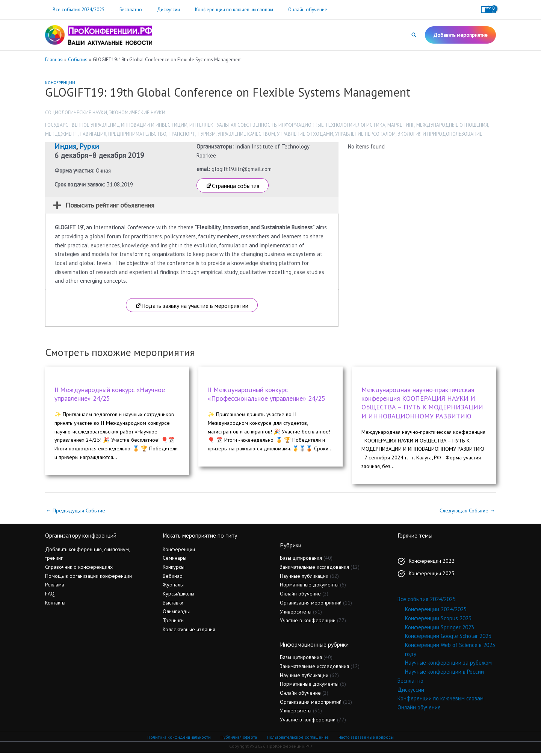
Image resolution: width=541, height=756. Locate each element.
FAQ (50, 597)
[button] (414, 35)
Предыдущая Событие (77, 513)
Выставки (173, 605)
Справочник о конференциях (79, 570)
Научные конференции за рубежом (448, 666)
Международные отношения (452, 125)
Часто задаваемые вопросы (365, 740)
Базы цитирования (301, 561)
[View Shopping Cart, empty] (488, 10)
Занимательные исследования (314, 570)
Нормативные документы (309, 588)
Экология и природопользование (440, 134)
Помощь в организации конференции (88, 579)
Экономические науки (137, 113)
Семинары (175, 561)
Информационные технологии (317, 125)
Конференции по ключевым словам (216, 10)
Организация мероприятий (311, 606)
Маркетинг (401, 125)
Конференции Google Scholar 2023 (448, 639)
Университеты (296, 614)
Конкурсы (174, 570)
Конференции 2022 (432, 564)
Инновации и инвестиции (154, 125)
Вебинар (173, 579)
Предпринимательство (137, 134)
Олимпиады (176, 614)
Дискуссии (155, 10)
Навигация (93, 134)
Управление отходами (305, 134)
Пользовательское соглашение (297, 740)
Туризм (206, 134)
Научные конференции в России (444, 675)
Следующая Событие (466, 513)
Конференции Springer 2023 (440, 630)
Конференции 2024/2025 (436, 612)
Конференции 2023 (432, 576)
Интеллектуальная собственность (233, 125)
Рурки (89, 146)
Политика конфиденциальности (181, 740)
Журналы (173, 588)
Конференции (60, 83)
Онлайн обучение (284, 10)
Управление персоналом (365, 134)
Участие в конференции (308, 623)
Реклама (55, 588)
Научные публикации (304, 579)
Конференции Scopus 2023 (438, 621)
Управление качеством (246, 134)
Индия (65, 146)
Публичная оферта (239, 740)
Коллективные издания (189, 632)
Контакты (55, 605)
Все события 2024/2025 (76, 10)
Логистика (372, 125)
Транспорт (182, 134)
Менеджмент (61, 134)
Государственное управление (82, 125)
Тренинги (173, 623)
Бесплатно (123, 10)
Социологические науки (76, 113)
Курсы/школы (178, 597)
